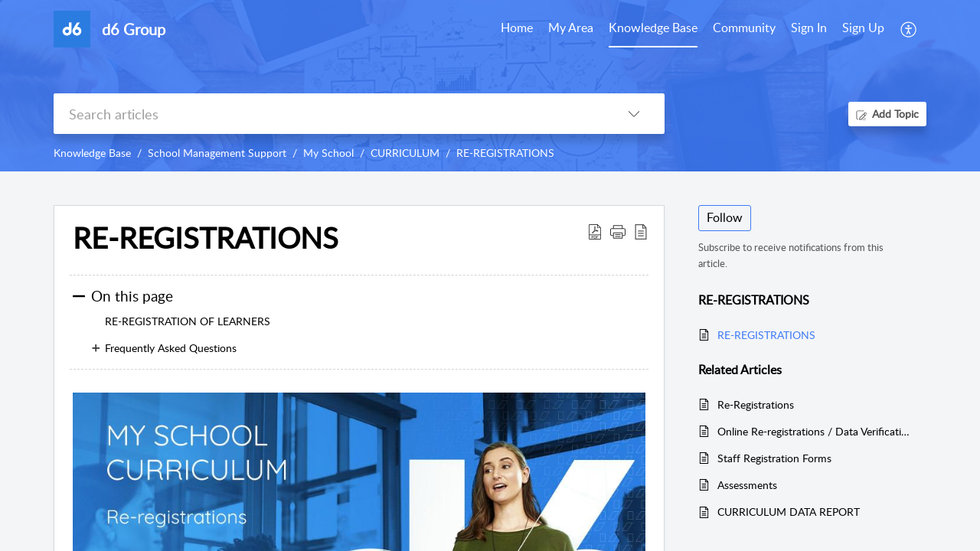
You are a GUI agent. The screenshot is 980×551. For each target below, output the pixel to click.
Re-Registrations (756, 404)
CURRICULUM (405, 153)
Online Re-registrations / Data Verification (814, 431)
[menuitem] (809, 29)
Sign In (809, 28)
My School (328, 153)
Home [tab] (517, 28)
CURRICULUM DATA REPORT (789, 512)
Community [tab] (744, 28)
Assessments (747, 485)
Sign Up (863, 28)
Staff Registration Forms (774, 458)
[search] (328, 114)
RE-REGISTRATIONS (505, 153)
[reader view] (641, 231)
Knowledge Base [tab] (653, 28)
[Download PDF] (595, 231)
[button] (618, 231)
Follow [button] (725, 217)
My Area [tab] (571, 28)
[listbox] (634, 114)
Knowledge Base (92, 153)
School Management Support (217, 153)
